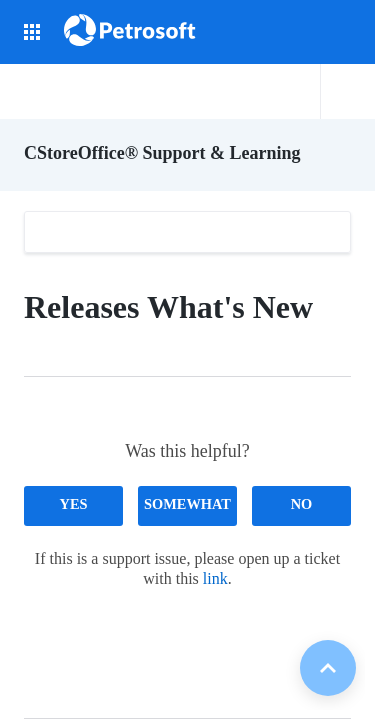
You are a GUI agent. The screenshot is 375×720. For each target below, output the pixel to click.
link (215, 578)
